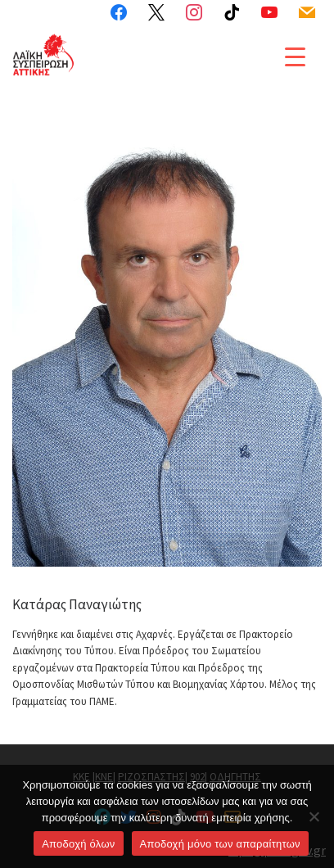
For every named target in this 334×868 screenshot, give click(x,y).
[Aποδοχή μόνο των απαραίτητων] (314, 816)
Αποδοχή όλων (78, 844)
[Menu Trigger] (295, 56)
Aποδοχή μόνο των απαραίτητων (220, 844)
